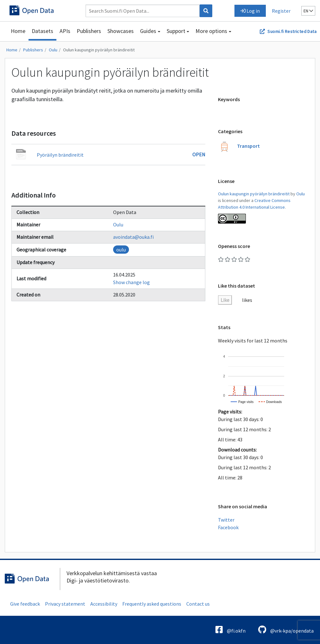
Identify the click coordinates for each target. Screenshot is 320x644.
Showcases (121, 31)
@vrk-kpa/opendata (286, 630)
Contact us (198, 604)
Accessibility (104, 604)
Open (199, 154)
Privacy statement (65, 604)
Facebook (228, 527)
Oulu (53, 50)
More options (211, 31)
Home (18, 31)
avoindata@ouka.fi (133, 237)
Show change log (131, 282)
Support (176, 31)
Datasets (42, 31)
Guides (148, 31)
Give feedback (25, 604)
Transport (248, 146)
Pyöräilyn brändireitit (60, 155)
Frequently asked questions (152, 604)
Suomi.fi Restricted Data (292, 31)
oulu (121, 250)
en (308, 11)
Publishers (89, 31)
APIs (65, 31)
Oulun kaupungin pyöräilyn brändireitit (99, 50)
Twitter (226, 520)
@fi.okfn (230, 630)
